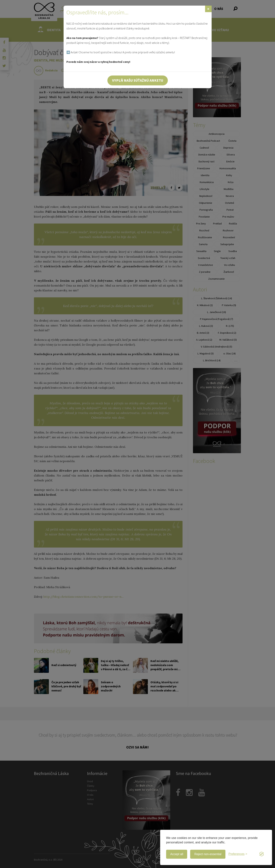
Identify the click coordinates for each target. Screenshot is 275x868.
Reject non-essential (208, 854)
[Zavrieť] (208, 9)
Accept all (177, 854)
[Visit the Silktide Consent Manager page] (262, 854)
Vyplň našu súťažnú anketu (138, 80)
